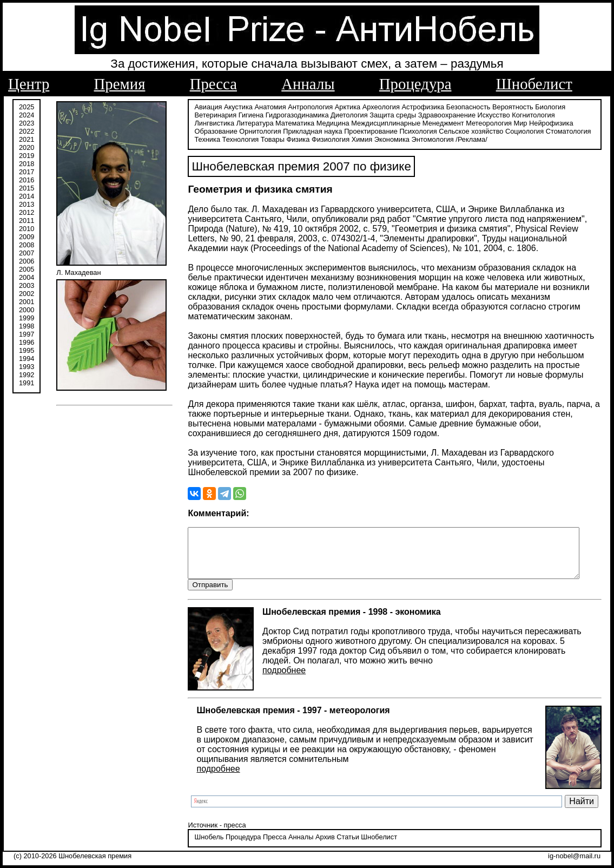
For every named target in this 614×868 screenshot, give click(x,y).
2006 (27, 261)
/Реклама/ (438, 139)
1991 (27, 383)
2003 (27, 285)
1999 (27, 318)
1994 (27, 359)
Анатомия (265, 107)
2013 (27, 204)
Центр (29, 84)
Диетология (344, 115)
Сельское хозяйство (421, 131)
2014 (27, 196)
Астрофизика (417, 107)
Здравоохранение (441, 115)
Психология (368, 131)
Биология (545, 107)
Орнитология (210, 131)
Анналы (308, 84)
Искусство (488, 115)
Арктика (342, 107)
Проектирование (321, 131)
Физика (265, 139)
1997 (27, 334)
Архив (319, 838)
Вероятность (507, 107)
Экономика (358, 139)
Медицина (285, 123)
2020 (27, 147)
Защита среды (387, 115)
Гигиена (245, 115)
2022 (27, 131)
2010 (27, 229)
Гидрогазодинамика (291, 115)
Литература (207, 123)
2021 (27, 139)
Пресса (213, 84)
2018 (27, 164)
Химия (329, 139)
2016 (27, 180)
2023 (27, 123)
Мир (473, 123)
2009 (27, 237)
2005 (27, 269)
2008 (27, 245)
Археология (375, 107)
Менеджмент (396, 123)
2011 (27, 221)
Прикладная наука (262, 131)
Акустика (233, 107)
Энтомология (399, 139)
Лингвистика (571, 115)
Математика (247, 123)
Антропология (305, 107)
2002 (27, 294)
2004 (27, 277)
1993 (27, 367)
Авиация (203, 107)
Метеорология (442, 123)
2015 (27, 188)
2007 (27, 253)
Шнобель (203, 838)
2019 (27, 156)
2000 (27, 310)
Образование (549, 123)
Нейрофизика (503, 123)
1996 (27, 342)
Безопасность (463, 107)
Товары (239, 139)
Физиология (297, 139)
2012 (27, 212)
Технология (207, 139)
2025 (27, 107)
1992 (27, 375)
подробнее (279, 671)
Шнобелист (534, 84)
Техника (556, 131)
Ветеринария (210, 115)
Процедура (415, 84)
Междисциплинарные (339, 123)
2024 (27, 115)
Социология (474, 131)
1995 (27, 350)
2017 (27, 172)
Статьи (342, 838)
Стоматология (518, 131)
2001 (27, 302)
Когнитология (528, 115)
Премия (120, 84)
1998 (27, 326)
